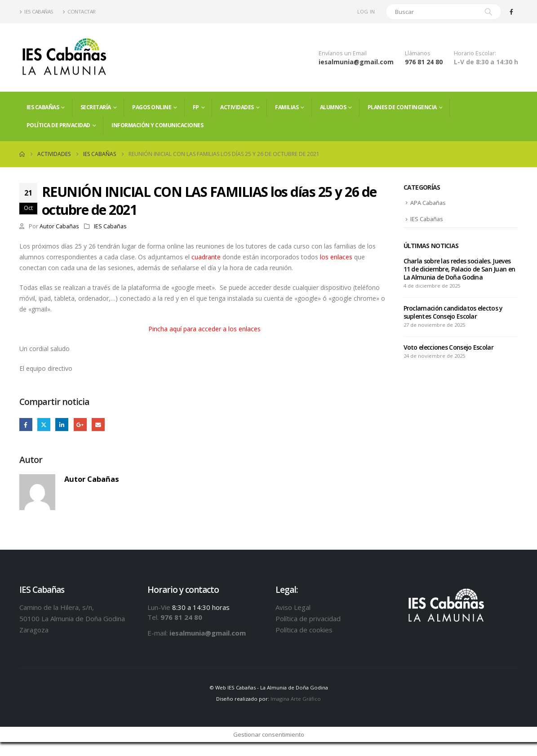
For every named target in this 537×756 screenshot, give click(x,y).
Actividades (237, 107)
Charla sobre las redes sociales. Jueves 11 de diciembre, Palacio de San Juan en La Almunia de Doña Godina (459, 270)
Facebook (26, 425)
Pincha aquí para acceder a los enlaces (204, 329)
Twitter (44, 425)
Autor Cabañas (59, 226)
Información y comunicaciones (157, 125)
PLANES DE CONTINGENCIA (402, 107)
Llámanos (418, 53)
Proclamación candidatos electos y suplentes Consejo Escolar (453, 313)
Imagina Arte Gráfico (296, 699)
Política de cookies (304, 630)
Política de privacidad (58, 125)
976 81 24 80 (424, 62)
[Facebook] (511, 12)
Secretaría (96, 107)
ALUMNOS (333, 107)
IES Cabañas (36, 11)
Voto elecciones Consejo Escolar (448, 348)
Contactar (79, 11)
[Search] (488, 12)
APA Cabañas (429, 203)
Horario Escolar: (475, 53)
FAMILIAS (287, 107)
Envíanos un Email (343, 53)
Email (99, 425)
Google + (80, 425)
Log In (366, 11)
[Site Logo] (64, 58)
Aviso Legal (293, 607)
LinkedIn (62, 425)
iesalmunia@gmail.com (356, 62)
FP (196, 107)
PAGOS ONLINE (152, 107)
